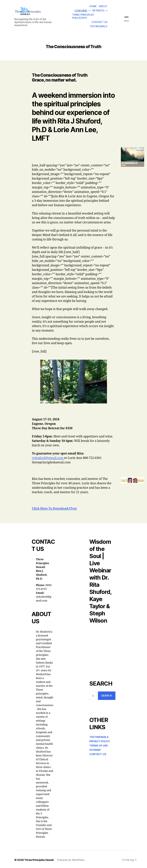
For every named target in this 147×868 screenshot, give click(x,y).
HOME (93, 6)
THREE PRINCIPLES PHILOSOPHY (83, 16)
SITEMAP (95, 750)
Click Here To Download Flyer (54, 509)
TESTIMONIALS (99, 26)
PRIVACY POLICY (100, 741)
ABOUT (103, 6)
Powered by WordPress (71, 860)
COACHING (81, 11)
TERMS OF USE (99, 746)
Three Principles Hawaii (39, 860)
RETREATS (98, 11)
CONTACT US (99, 22)
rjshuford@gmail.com (48, 458)
